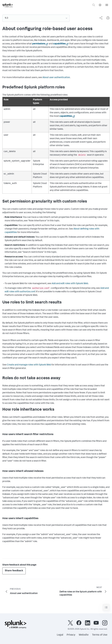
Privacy (71, 635)
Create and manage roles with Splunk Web (29, 365)
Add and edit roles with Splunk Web (70, 284)
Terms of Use (100, 635)
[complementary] (100, 18)
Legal (60, 635)
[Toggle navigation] (106, 607)
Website (84, 635)
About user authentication (56, 78)
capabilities (59, 44)
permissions (39, 44)
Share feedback (14, 571)
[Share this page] (101, 18)
